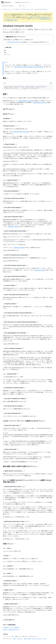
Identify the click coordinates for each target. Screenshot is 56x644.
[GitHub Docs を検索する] (10, 6)
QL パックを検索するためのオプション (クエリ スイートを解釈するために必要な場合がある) (27, 481)
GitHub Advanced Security (15, 42)
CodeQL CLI (17, 9)
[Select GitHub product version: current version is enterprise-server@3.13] (23, 2)
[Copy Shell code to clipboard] (51, 83)
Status (25, 639)
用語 (15, 639)
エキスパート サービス (37, 639)
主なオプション (9, 114)
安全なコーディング (8, 9)
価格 (29, 639)
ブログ (44, 639)
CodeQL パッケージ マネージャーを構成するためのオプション (24, 421)
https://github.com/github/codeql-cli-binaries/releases (29, 67)
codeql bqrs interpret (13, 226)
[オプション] (9, 109)
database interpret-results (41, 9)
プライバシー (20, 639)
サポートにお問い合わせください (11, 630)
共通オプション (9, 544)
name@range (18, 471)
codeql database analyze (39, 102)
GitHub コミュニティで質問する (11, 628)
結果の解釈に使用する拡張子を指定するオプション (21, 466)
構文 (6, 78)
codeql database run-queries (26, 101)
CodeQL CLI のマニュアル (27, 9)
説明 (6, 94)
